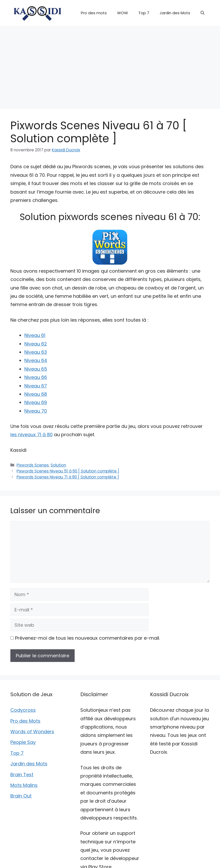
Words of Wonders (32, 732)
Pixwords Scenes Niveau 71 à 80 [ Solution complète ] (68, 477)
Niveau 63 (36, 352)
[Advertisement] (110, 65)
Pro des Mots (25, 721)
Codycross (23, 710)
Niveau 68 (36, 394)
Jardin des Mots (175, 13)
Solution (58, 465)
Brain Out (21, 796)
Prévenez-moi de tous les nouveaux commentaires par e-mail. (87, 638)
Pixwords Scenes (33, 465)
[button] (203, 13)
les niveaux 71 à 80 (31, 435)
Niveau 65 (36, 369)
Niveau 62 (36, 344)
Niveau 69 (36, 402)
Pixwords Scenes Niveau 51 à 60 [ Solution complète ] (68, 471)
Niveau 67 (36, 386)
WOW (123, 13)
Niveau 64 (36, 360)
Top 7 (144, 13)
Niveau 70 (36, 411)
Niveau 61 (35, 335)
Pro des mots (94, 13)
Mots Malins (24, 785)
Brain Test (22, 775)
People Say (23, 742)
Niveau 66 (36, 377)
